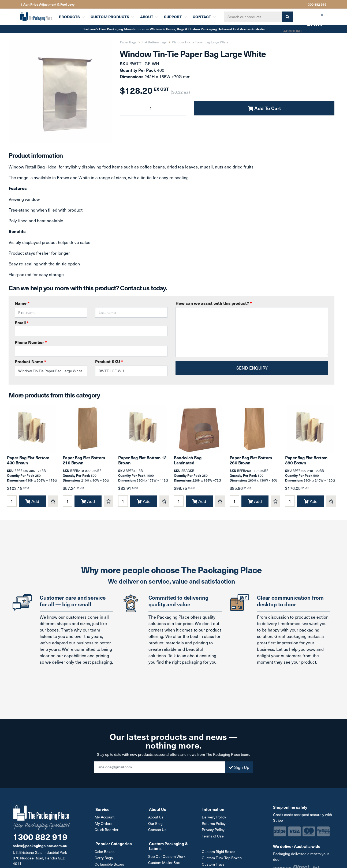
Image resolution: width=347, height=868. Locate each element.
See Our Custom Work (168, 859)
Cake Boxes (105, 854)
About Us (157, 820)
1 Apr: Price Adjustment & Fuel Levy (48, 4)
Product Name (30, 361)
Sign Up (239, 771)
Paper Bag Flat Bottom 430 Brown (28, 464)
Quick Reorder (107, 833)
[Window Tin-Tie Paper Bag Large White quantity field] (153, 108)
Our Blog (156, 827)
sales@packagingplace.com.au (40, 849)
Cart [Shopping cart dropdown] (311, 18)
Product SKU (109, 361)
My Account (105, 820)
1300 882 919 (316, 4)
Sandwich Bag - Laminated (189, 464)
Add (32, 505)
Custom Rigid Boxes (219, 854)
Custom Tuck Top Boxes (222, 860)
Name (22, 303)
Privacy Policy (214, 833)
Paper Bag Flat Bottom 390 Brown (306, 464)
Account (292, 31)
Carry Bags (105, 860)
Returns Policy (214, 827)
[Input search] (252, 17)
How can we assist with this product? (214, 303)
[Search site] (286, 17)
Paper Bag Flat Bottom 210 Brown (84, 464)
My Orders (104, 827)
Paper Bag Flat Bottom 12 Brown (142, 464)
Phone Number (31, 342)
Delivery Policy (214, 820)
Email (91, 328)
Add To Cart (264, 108)
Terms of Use (213, 839)
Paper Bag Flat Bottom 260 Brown (251, 464)
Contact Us (158, 833)
